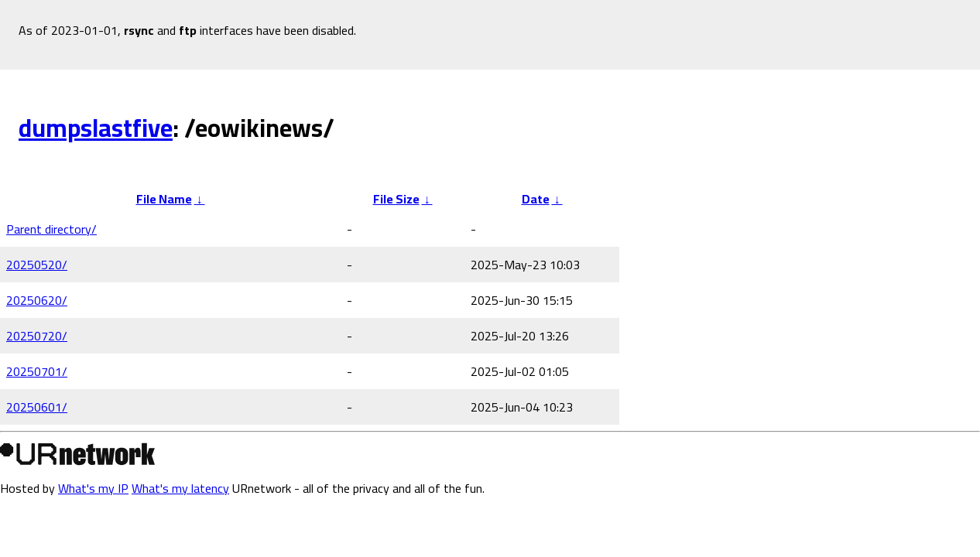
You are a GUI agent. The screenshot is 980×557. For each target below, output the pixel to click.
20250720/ (37, 336)
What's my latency (180, 488)
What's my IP (93, 488)
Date (536, 199)
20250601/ (37, 407)
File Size (396, 199)
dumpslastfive (96, 128)
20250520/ (37, 265)
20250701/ (37, 371)
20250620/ (37, 300)
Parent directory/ (51, 229)
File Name (164, 199)
